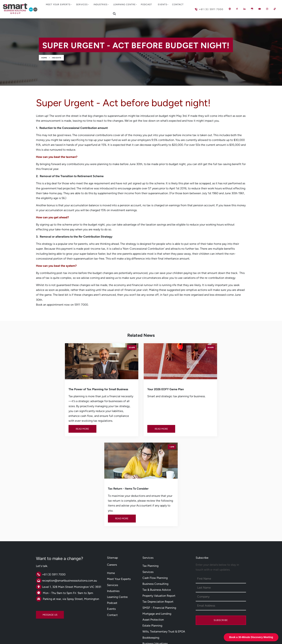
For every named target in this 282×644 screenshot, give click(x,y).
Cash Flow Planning (155, 502)
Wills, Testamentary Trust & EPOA (164, 556)
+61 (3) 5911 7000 (203, 8)
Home (44, 58)
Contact (178, 4)
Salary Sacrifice (152, 597)
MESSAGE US (43, 538)
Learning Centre (124, 4)
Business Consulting (155, 508)
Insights (57, 58)
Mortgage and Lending (157, 538)
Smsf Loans (150, 591)
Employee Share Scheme (159, 603)
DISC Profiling (151, 609)
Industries (100, 4)
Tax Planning (150, 490)
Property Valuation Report (159, 520)
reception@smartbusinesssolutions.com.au (70, 505)
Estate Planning (152, 550)
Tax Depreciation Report (158, 526)
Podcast (146, 4)
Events (162, 4)
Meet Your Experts (58, 4)
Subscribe (221, 545)
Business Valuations (155, 568)
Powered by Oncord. (109, 634)
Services (82, 4)
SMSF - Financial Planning (159, 532)
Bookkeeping (151, 562)
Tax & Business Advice (157, 514)
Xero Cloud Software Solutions (162, 585)
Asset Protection (153, 544)
